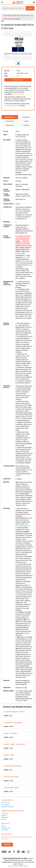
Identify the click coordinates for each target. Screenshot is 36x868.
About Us (4, 815)
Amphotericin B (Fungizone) (13, 766)
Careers (4, 819)
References (10, 125)
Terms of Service (13, 866)
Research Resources (8, 807)
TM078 (28, 470)
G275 (24, 257)
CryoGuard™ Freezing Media (13, 723)
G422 (22, 248)
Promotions (5, 830)
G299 (18, 242)
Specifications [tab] (10, 117)
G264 (30, 265)
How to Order (5, 803)
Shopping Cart (6, 828)
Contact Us (5, 813)
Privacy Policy (24, 866)
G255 (23, 261)
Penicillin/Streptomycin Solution (14, 712)
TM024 (18, 476)
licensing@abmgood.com (23, 526)
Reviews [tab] (26, 125)
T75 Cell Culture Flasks (11, 788)
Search (30, 8)
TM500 (18, 253)
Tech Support (5, 805)
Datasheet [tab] (26, 117)
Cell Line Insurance (18, 94)
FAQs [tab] (26, 121)
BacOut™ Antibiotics (11, 733)
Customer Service (7, 800)
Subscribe (7, 844)
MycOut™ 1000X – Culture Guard (14, 744)
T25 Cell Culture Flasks (11, 777)
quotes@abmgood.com (11, 106)
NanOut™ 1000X (9, 755)
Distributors (5, 817)
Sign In (4, 826)
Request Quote (18, 80)
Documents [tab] (10, 121)
